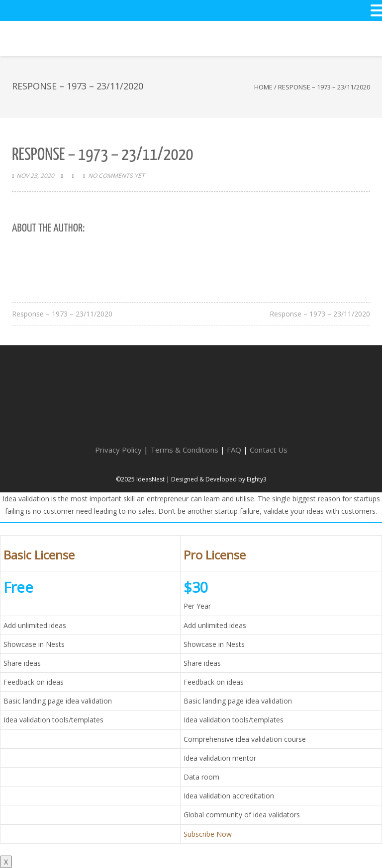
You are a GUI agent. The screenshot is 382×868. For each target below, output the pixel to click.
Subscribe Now (208, 834)
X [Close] (6, 862)
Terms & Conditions (184, 450)
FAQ (234, 450)
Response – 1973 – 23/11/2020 (62, 314)
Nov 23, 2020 (35, 176)
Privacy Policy (118, 450)
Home (263, 87)
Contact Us (269, 450)
